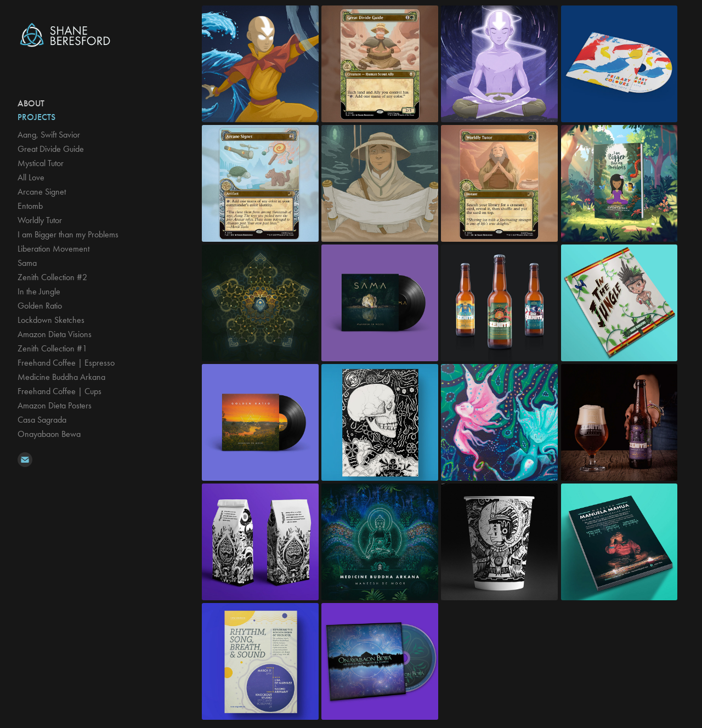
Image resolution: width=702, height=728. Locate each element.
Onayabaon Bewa (49, 434)
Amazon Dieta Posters (55, 405)
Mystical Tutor (41, 163)
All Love (31, 177)
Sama (27, 263)
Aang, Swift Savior (49, 135)
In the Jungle (39, 291)
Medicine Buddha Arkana (61, 377)
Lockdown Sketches (51, 320)
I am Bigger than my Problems (68, 234)
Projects (36, 117)
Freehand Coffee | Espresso (66, 363)
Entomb (30, 206)
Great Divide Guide (51, 149)
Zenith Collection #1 (52, 348)
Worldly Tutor (40, 220)
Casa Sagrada (42, 420)
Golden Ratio (40, 306)
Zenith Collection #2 (52, 277)
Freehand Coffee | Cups (60, 391)
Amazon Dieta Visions (55, 334)
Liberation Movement (53, 249)
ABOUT (31, 103)
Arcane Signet (42, 192)
